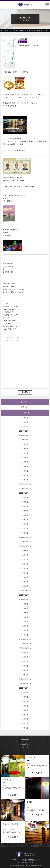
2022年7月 (25, 567)
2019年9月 (25, 700)
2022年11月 (25, 550)
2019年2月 (25, 731)
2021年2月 (25, 638)
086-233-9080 (9, 838)
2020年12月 (25, 647)
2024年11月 (25, 443)
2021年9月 (25, 612)
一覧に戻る (25, 392)
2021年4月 (25, 629)
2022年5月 (25, 576)
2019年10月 (25, 696)
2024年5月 (25, 470)
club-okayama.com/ (11, 341)
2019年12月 (25, 687)
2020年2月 (25, 678)
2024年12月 (25, 439)
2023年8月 (25, 510)
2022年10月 (25, 554)
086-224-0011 (33, 771)
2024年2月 (25, 483)
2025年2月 (25, 430)
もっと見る (37, 781)
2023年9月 (25, 505)
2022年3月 (25, 585)
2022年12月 (25, 545)
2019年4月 (25, 722)
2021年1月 (25, 643)
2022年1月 (25, 594)
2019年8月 (25, 705)
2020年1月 (25, 683)
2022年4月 (25, 581)
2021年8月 (25, 616)
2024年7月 (25, 461)
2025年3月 (25, 425)
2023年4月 (25, 527)
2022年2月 (25, 589)
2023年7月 (25, 514)
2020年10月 (25, 656)
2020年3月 (25, 674)
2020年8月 (25, 665)
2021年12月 (25, 598)
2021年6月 (25, 620)
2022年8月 (25, 563)
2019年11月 (25, 691)
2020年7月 (25, 669)
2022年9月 (25, 558)
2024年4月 (25, 474)
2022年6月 (25, 572)
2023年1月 (25, 541)
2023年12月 (25, 492)
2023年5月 (25, 523)
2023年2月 (25, 536)
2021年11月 (25, 603)
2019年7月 (25, 709)
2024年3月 (25, 479)
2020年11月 (25, 652)
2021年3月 (25, 634)
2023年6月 (25, 519)
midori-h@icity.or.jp (11, 338)
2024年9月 (25, 452)
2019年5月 (25, 718)
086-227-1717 (33, 815)
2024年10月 (25, 448)
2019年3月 (25, 727)
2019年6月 (25, 714)
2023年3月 (25, 532)
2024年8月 (25, 456)
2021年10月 (25, 607)
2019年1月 (25, 736)
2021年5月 (25, 625)
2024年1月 (25, 488)
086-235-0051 (9, 793)
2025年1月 (25, 434)
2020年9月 (25, 660)
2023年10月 (25, 501)
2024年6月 (25, 465)
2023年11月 (25, 496)
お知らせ (25, 415)
